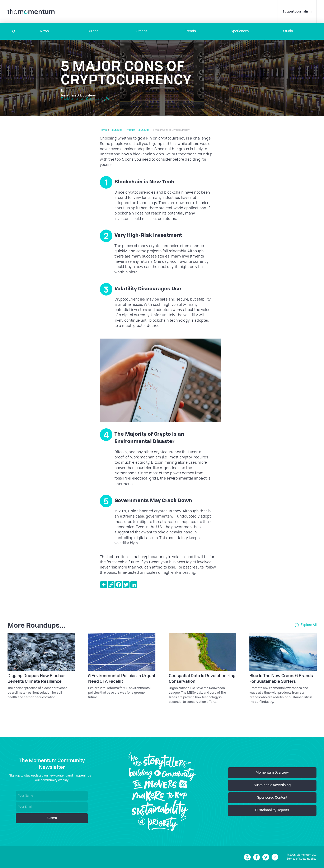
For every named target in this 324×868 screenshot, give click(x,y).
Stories (142, 31)
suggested (124, 532)
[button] (44, 31)
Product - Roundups (138, 130)
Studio (288, 31)
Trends (191, 31)
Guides (93, 31)
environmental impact (187, 478)
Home (103, 130)
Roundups (116, 130)
